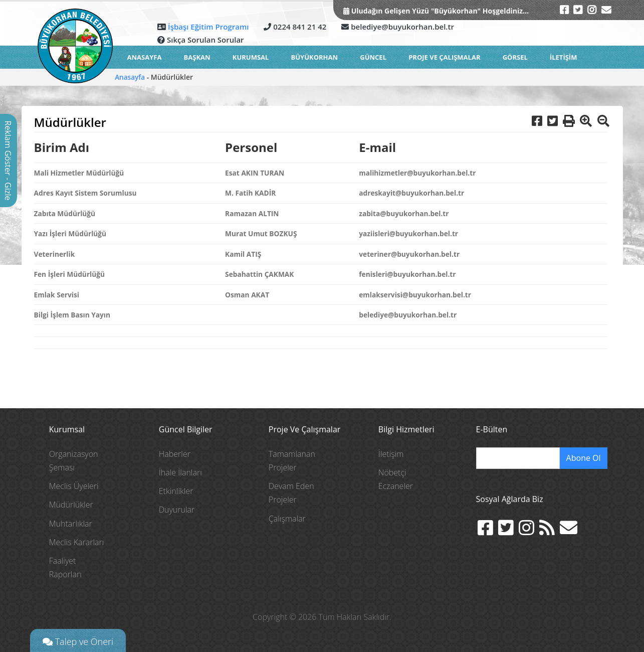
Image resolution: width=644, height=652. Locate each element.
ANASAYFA (145, 57)
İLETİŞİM (563, 57)
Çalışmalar (287, 518)
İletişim (391, 454)
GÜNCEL (373, 57)
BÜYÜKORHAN (315, 57)
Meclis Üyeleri (74, 486)
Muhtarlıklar (71, 523)
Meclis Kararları (77, 542)
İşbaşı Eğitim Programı (207, 27)
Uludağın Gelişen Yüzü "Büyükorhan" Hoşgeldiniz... (439, 11)
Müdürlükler (71, 505)
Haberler (175, 454)
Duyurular (177, 510)
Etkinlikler (176, 491)
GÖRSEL (515, 57)
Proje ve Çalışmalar (444, 57)
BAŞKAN (197, 57)
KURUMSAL (251, 57)
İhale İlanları (180, 472)
